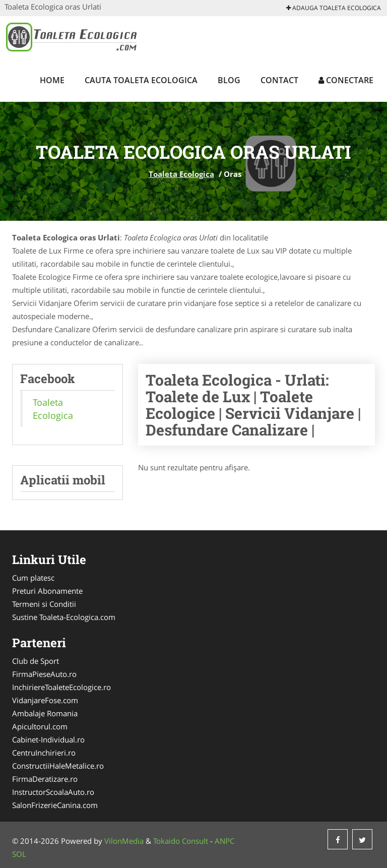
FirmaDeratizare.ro (45, 779)
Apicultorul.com (40, 726)
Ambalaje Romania (45, 713)
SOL (19, 854)
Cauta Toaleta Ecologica (141, 80)
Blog (229, 80)
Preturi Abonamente (47, 591)
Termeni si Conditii (44, 604)
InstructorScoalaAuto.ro (53, 792)
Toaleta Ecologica (181, 174)
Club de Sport (36, 661)
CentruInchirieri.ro (44, 753)
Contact (279, 80)
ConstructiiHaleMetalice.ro (58, 766)
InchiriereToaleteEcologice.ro (61, 687)
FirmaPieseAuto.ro (44, 674)
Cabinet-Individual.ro (48, 739)
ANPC (224, 841)
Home (52, 80)
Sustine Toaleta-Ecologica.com (64, 617)
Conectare (346, 80)
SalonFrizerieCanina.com (55, 805)
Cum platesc (33, 578)
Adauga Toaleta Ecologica (334, 8)
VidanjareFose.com (45, 700)
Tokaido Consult (181, 841)
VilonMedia (124, 841)
